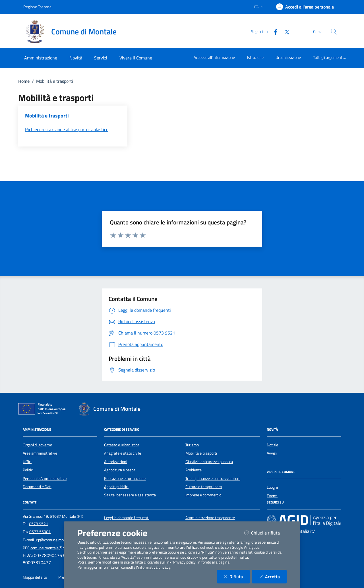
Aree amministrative (40, 453)
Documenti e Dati (37, 487)
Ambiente (194, 470)
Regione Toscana (37, 7)
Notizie (272, 445)
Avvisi (272, 453)
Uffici (27, 462)
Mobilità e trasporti (201, 453)
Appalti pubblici (116, 487)
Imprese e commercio (203, 495)
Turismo (192, 445)
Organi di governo (37, 445)
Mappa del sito (35, 577)
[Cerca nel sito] (334, 32)
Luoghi (272, 487)
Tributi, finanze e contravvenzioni (213, 478)
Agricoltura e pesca (120, 470)
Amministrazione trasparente (210, 518)
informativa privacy (154, 567)
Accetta (273, 576)
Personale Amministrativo (45, 478)
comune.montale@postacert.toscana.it (63, 548)
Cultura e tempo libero (204, 487)
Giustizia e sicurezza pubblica (209, 462)
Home (24, 81)
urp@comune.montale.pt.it (57, 540)
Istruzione (255, 57)
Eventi (272, 496)
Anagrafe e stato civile (123, 453)
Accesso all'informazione (214, 57)
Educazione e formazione (125, 478)
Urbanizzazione (288, 57)
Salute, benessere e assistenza (130, 495)
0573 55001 (40, 532)
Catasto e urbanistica (122, 445)
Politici (28, 470)
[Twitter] (285, 31)
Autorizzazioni (116, 462)
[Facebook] (273, 31)
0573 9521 (39, 524)
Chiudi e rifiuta (265, 533)
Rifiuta (237, 576)
